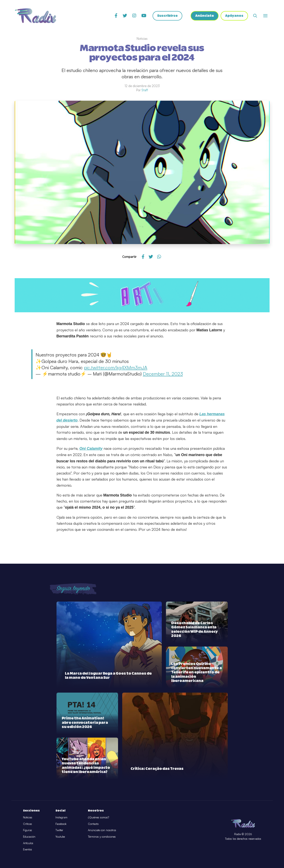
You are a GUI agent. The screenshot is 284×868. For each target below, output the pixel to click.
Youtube (60, 837)
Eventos (28, 849)
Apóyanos (234, 16)
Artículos (28, 843)
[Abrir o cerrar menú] (265, 16)
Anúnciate (205, 16)
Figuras (28, 830)
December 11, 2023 (163, 374)
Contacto (93, 824)
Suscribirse (167, 16)
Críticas (28, 824)
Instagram (61, 817)
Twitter (59, 830)
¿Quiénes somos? (98, 817)
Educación (29, 837)
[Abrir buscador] (255, 16)
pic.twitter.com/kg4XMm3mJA (116, 367)
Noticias (28, 817)
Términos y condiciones (102, 837)
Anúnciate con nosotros (102, 830)
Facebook (61, 824)
